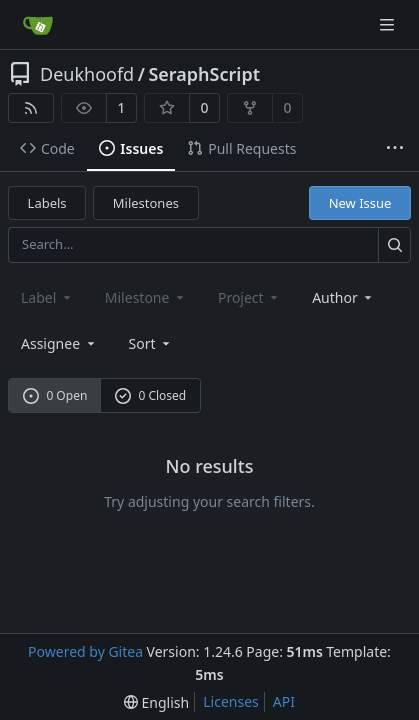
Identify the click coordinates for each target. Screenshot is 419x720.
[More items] (395, 149)
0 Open (55, 395)
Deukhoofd (87, 74)
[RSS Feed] (31, 108)
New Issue (360, 203)
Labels (47, 203)
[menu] (151, 343)
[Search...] (394, 244)
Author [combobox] (343, 297)
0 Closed (151, 395)
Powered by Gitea (85, 651)
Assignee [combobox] (59, 343)
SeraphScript (204, 74)
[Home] (38, 25)
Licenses (231, 701)
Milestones (146, 203)
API (284, 701)
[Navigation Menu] (389, 24)
